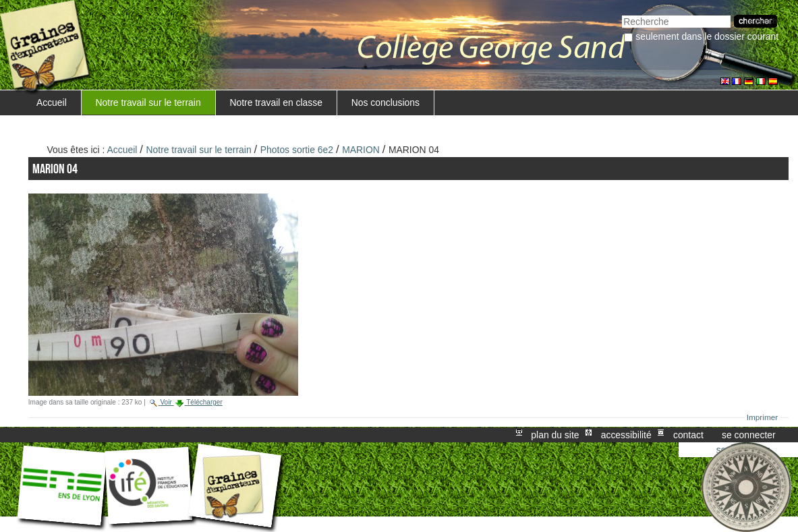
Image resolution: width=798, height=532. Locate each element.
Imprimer (763, 417)
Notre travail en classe (276, 102)
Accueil (52, 102)
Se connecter (749, 435)
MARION (361, 150)
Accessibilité (626, 435)
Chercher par (622, 14)
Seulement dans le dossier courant (707, 36)
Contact (688, 435)
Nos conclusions (386, 102)
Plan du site (555, 435)
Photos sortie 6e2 (297, 150)
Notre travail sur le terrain (148, 102)
